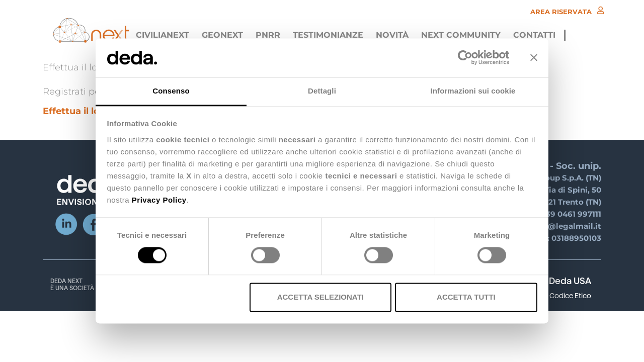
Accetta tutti (466, 297)
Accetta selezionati (320, 297)
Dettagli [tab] (322, 91)
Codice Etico (570, 296)
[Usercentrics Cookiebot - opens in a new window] (465, 58)
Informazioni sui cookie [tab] (473, 91)
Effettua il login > (83, 111)
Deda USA (570, 281)
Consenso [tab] (171, 91)
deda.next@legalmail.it (555, 226)
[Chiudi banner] (534, 58)
